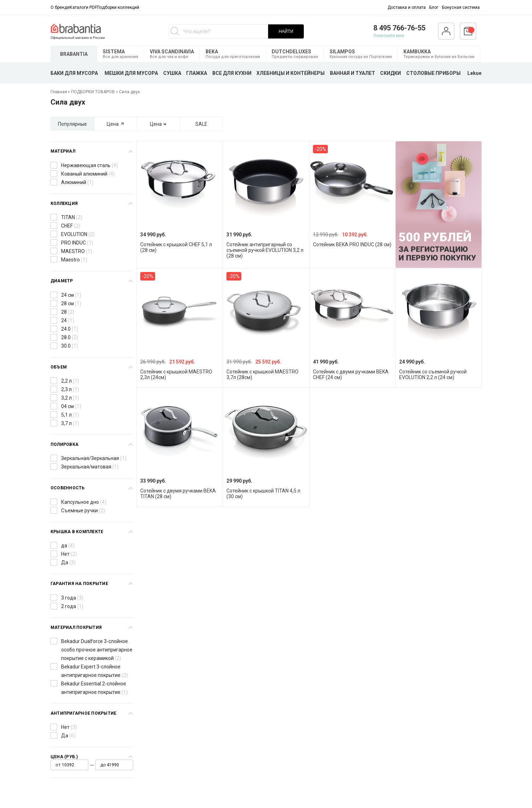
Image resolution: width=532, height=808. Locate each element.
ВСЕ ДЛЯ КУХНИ (232, 73)
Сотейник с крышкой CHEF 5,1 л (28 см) (176, 247)
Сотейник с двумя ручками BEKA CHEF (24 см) (351, 374)
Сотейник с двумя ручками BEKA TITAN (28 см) (178, 494)
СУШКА (172, 73)
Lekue (474, 73)
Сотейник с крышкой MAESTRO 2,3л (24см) (176, 374)
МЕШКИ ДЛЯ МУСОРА (131, 73)
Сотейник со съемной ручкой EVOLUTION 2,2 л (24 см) (433, 374)
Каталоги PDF (83, 7)
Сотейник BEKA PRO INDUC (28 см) (352, 244)
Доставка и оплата (407, 7)
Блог (434, 7)
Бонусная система (461, 7)
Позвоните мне (389, 36)
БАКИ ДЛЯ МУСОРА (74, 73)
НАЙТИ (286, 31)
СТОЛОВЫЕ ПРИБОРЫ (433, 73)
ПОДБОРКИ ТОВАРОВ (93, 92)
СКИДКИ (391, 73)
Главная (59, 92)
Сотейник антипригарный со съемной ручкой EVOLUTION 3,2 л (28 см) (265, 250)
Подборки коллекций (118, 7)
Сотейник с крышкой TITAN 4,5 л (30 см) (263, 494)
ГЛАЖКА (197, 73)
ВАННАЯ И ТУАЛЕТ (353, 73)
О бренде (60, 7)
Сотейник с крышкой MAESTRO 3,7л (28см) (262, 374)
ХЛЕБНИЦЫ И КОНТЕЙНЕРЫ (291, 73)
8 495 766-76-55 (399, 28)
